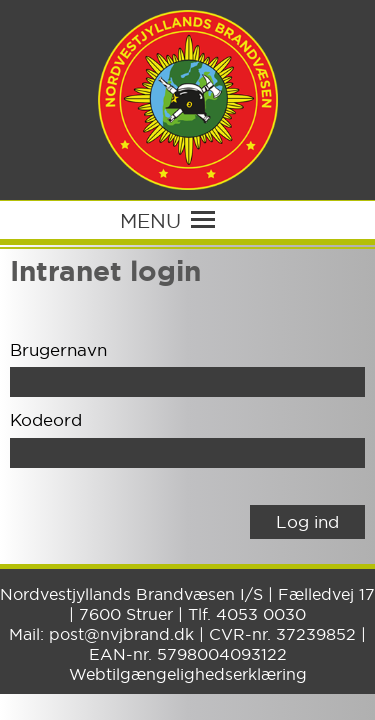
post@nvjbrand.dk (121, 634)
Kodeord (46, 419)
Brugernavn (58, 349)
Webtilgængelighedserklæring (188, 674)
